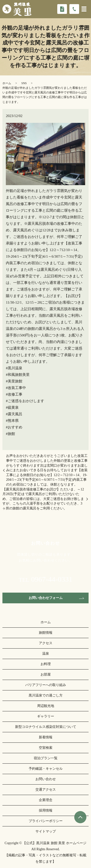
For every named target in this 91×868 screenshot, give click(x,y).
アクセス (46, 643)
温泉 (46, 654)
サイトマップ (46, 831)
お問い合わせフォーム (46, 598)
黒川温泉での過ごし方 (46, 695)
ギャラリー (46, 716)
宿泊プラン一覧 (46, 758)
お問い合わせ (46, 779)
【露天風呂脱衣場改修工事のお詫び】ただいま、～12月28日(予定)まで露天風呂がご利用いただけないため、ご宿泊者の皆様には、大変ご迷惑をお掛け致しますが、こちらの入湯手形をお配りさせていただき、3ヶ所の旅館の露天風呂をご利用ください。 (43, 499)
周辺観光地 (46, 706)
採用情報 (46, 810)
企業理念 (46, 800)
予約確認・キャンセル (46, 769)
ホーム (7, 83)
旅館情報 (46, 633)
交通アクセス (46, 790)
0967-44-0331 (52, 579)
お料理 (46, 664)
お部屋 (46, 674)
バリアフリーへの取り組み (46, 685)
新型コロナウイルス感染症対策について (46, 727)
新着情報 (46, 737)
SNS (24, 83)
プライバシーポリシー (46, 821)
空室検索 (46, 748)
